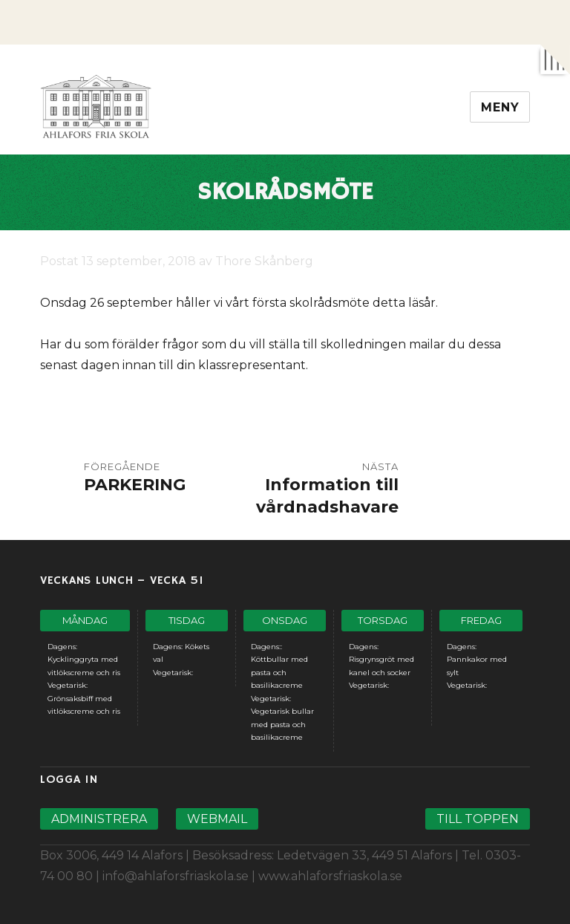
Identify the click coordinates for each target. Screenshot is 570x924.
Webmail (217, 819)
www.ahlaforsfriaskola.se (330, 876)
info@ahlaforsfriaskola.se (176, 876)
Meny (500, 107)
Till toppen (478, 819)
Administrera (99, 819)
